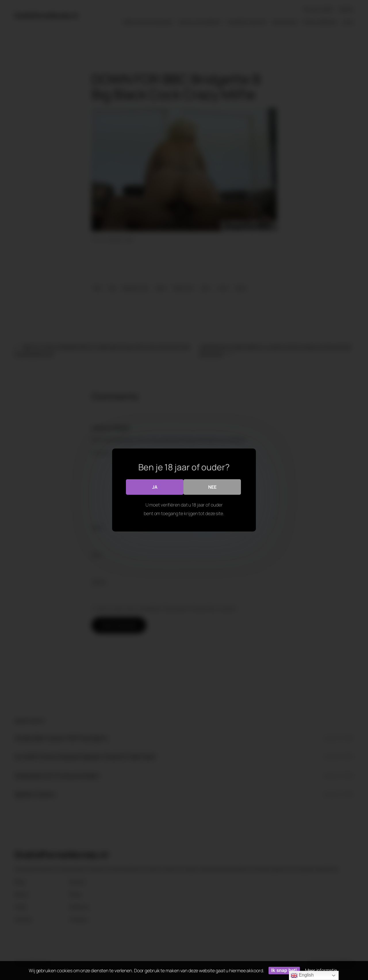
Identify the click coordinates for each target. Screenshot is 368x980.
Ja (155, 487)
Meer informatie (321, 970)
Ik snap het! (284, 970)
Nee (212, 487)
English (302, 975)
